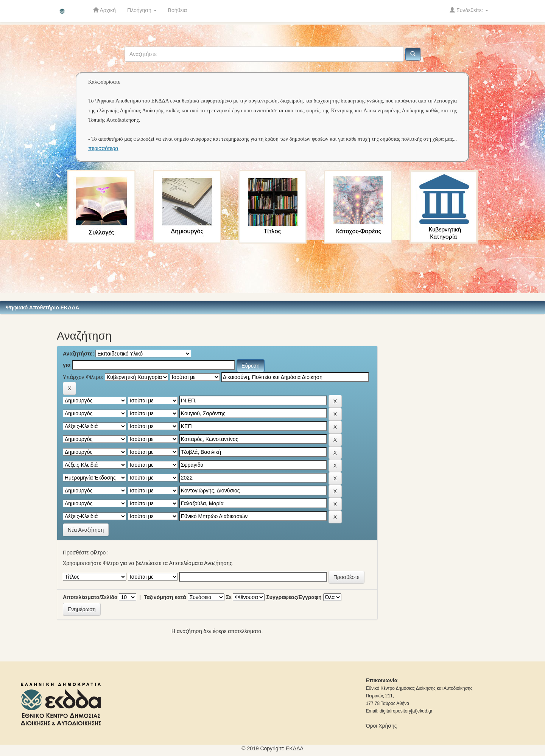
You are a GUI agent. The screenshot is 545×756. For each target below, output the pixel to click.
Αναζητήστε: (79, 354)
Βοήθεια (178, 10)
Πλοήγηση (142, 10)
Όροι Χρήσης (381, 726)
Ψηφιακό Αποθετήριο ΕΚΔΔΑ (42, 307)
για (67, 365)
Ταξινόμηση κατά (165, 597)
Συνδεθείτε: (469, 10)
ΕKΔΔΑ (295, 748)
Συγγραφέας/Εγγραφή (294, 597)
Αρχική (104, 10)
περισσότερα (103, 148)
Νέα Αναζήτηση (86, 530)
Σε (229, 597)
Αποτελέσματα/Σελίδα (90, 597)
